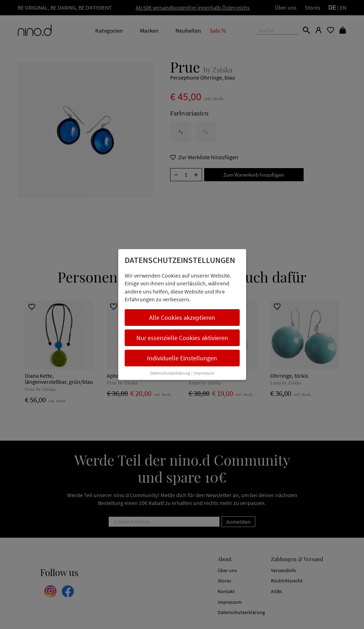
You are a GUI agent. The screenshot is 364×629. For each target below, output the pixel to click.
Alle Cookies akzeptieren (182, 318)
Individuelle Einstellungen (182, 358)
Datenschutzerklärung (170, 373)
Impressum (204, 373)
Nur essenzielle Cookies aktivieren (182, 338)
